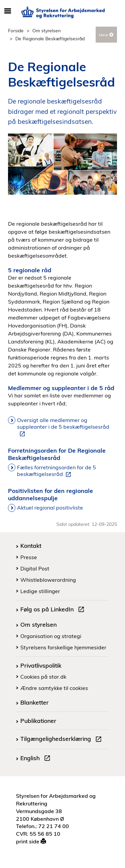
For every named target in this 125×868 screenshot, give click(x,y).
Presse (29, 557)
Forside (16, 30)
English (37, 759)
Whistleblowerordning (48, 580)
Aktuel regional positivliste (50, 508)
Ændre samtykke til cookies (54, 688)
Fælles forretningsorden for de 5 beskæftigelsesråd (56, 471)
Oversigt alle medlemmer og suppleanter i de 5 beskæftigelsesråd (63, 427)
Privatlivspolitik (41, 665)
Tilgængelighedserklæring (62, 740)
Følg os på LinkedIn (54, 610)
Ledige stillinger (40, 591)
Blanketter (34, 702)
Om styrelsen (46, 30)
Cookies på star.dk (43, 677)
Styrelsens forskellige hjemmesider (63, 647)
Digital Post (35, 568)
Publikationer (38, 721)
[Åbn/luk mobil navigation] (7, 11)
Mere (106, 35)
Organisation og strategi (51, 636)
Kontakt (31, 545)
